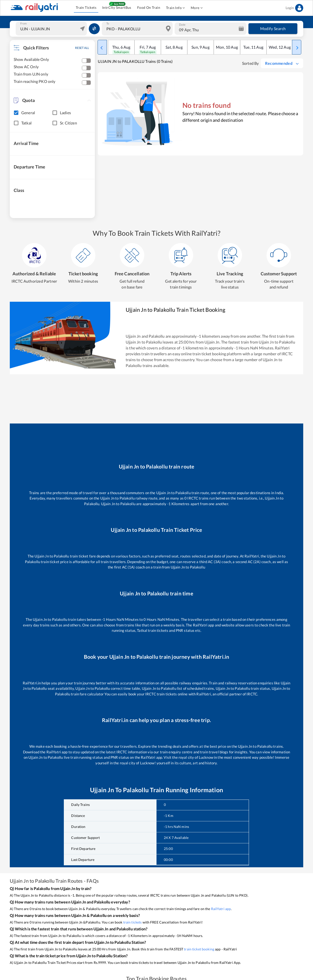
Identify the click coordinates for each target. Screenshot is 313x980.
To (108, 23)
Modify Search (273, 29)
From (23, 23)
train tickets (133, 922)
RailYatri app (221, 909)
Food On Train (149, 8)
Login (294, 8)
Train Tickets (86, 8)
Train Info (175, 8)
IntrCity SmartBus (117, 8)
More (197, 8)
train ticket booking (199, 949)
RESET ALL (82, 48)
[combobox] (52, 29)
